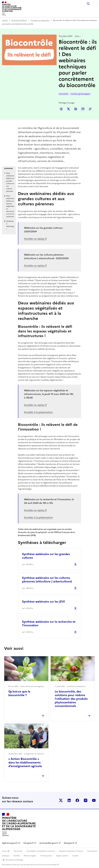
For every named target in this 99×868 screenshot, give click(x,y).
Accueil (5, 20)
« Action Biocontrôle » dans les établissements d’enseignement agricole (25, 763)
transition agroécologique (80, 94)
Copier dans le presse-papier (90, 109)
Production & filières (19, 20)
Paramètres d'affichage (14, 860)
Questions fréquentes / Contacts (71, 851)
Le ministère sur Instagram (86, 800)
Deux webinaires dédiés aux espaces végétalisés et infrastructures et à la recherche (10, 206)
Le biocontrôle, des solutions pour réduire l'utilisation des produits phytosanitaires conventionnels (71, 699)
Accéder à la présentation (38, 412)
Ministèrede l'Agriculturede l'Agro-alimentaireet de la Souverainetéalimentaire (12, 8)
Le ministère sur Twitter (61, 800)
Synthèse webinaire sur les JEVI (44, 602)
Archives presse (46, 856)
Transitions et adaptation (40, 20)
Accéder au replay (34, 239)
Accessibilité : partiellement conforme (41, 851)
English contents (62, 856)
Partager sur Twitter (68, 109)
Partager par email (83, 109)
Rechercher (88, 4)
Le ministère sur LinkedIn (69, 800)
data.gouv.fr (69, 843)
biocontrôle (64, 94)
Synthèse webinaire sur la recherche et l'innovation (49, 624)
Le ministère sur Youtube (94, 800)
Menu (95, 4)
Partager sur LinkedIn (76, 109)
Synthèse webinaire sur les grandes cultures (46, 556)
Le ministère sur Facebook (77, 800)
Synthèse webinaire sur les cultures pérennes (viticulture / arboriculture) (47, 580)
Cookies (75, 856)
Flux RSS (17, 856)
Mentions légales (30, 856)
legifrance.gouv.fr (10, 843)
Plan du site (18, 851)
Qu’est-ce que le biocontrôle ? (19, 693)
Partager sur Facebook (61, 109)
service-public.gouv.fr (49, 843)
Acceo (5, 851)
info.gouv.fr (28, 843)
